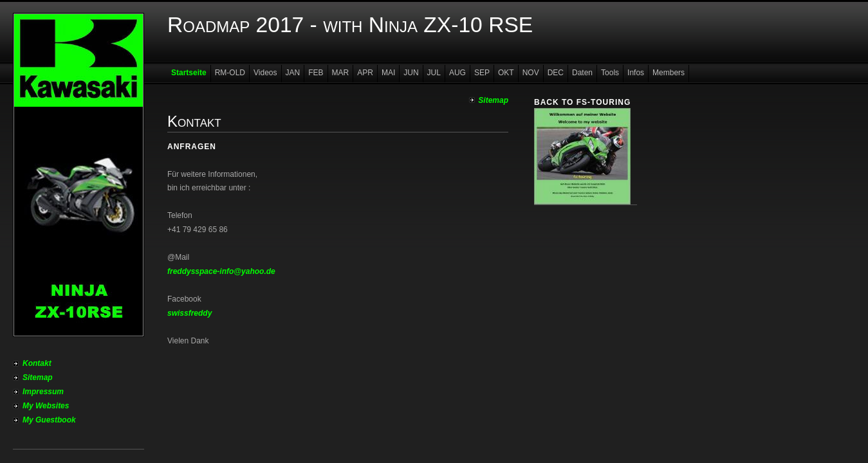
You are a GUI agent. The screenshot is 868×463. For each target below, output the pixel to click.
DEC (556, 73)
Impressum (43, 392)
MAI (388, 73)
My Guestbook (49, 420)
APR (365, 73)
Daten (582, 73)
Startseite (189, 73)
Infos (636, 73)
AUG (457, 73)
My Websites (46, 406)
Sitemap (38, 377)
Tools (610, 73)
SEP (482, 73)
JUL (434, 73)
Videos (265, 73)
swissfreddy (189, 313)
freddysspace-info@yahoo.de (221, 271)
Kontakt (37, 363)
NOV (531, 73)
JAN (293, 73)
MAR (341, 73)
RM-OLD (230, 73)
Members (669, 73)
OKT (506, 73)
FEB (316, 73)
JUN (411, 73)
